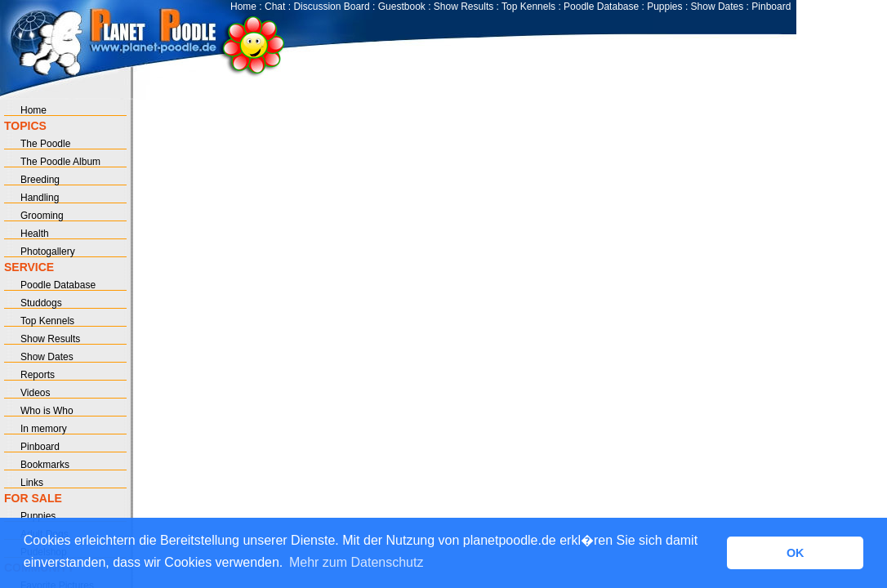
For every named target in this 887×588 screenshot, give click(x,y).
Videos (35, 393)
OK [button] (796, 553)
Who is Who (47, 411)
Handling (40, 198)
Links (32, 483)
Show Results (464, 7)
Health (35, 234)
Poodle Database (601, 7)
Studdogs (41, 303)
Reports (38, 375)
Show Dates (718, 7)
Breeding (40, 180)
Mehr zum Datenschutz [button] (357, 562)
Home (243, 7)
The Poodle (45, 144)
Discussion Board (331, 7)
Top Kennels (528, 7)
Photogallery (48, 252)
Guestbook (402, 7)
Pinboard (771, 7)
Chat (275, 7)
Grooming (42, 216)
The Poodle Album (60, 162)
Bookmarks (45, 465)
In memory (44, 429)
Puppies (664, 7)
